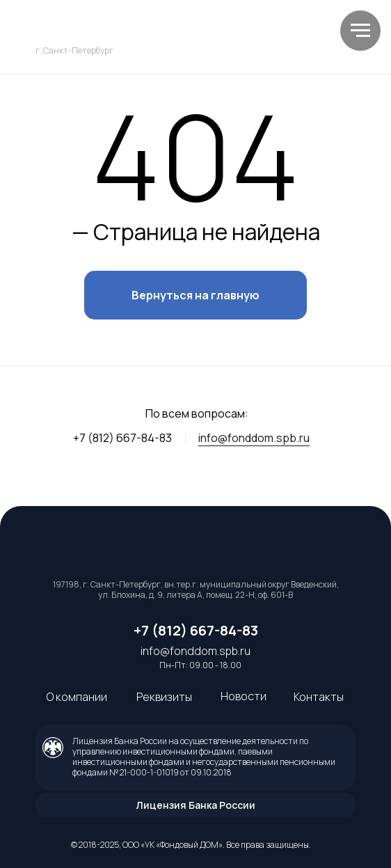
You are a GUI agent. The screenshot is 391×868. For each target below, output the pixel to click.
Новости (244, 696)
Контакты (319, 697)
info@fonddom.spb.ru (254, 438)
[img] (123, 30)
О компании (77, 697)
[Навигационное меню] (360, 31)
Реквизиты (164, 697)
